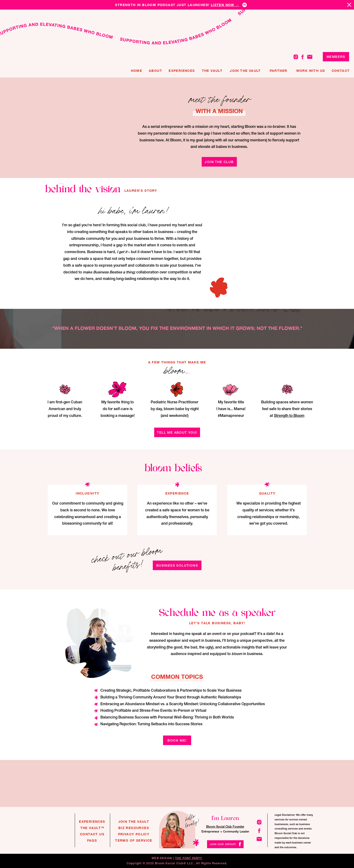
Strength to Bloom (289, 416)
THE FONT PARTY (189, 858)
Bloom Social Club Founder (225, 827)
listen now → (225, 5)
